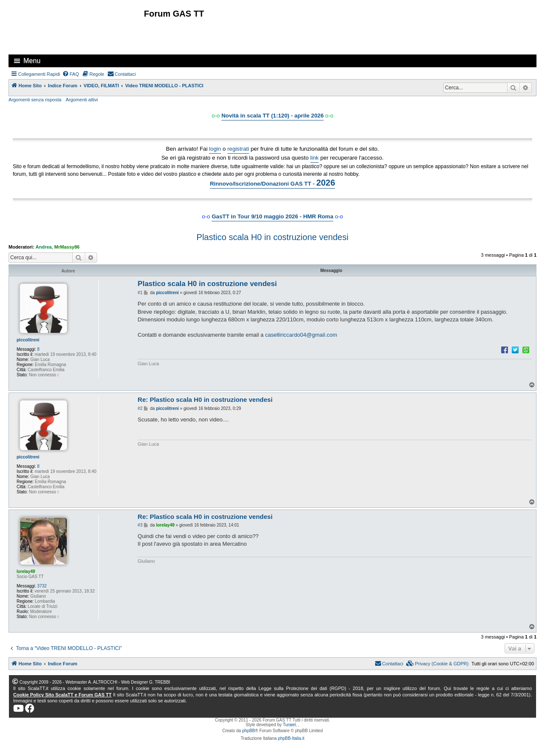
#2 (140, 408)
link (315, 158)
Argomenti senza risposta (35, 100)
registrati (238, 149)
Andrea (44, 247)
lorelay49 (26, 571)
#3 (140, 525)
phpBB (249, 731)
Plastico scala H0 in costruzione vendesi (273, 237)
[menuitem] (71, 74)
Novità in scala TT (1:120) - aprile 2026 (272, 116)
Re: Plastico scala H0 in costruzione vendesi (205, 399)
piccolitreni (28, 340)
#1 (140, 293)
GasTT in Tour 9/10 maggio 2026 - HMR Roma (272, 216)
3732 (42, 586)
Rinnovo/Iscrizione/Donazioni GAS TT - (272, 183)
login (215, 149)
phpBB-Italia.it (291, 738)
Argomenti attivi (82, 100)
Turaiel (289, 725)
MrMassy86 (67, 247)
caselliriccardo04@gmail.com (301, 335)
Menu (32, 61)
